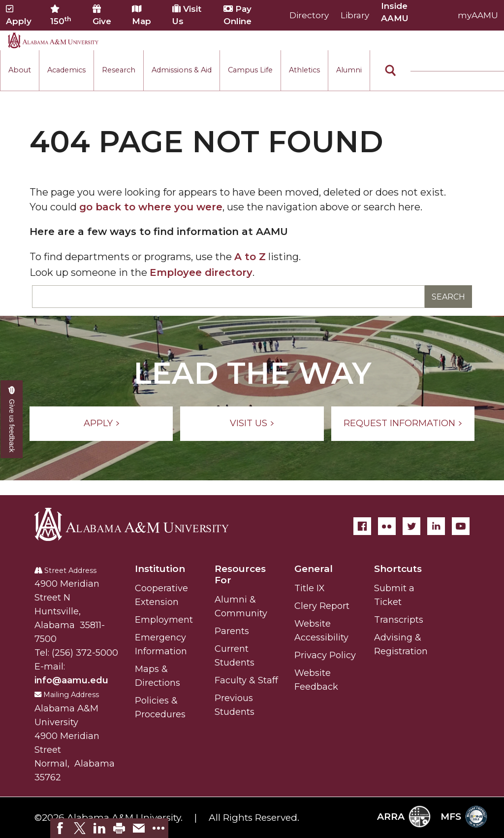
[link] (60, 828)
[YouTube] (461, 526)
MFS (464, 817)
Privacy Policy (325, 655)
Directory (309, 15)
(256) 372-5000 (85, 653)
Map (142, 15)
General (314, 569)
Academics (66, 70)
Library (355, 15)
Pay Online (237, 15)
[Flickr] (387, 526)
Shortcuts (398, 569)
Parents (232, 631)
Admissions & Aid (182, 70)
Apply (19, 15)
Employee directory (201, 272)
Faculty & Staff (246, 680)
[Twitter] (411, 526)
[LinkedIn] (436, 526)
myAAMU (478, 15)
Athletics (304, 70)
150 (61, 15)
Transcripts (399, 620)
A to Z (250, 257)
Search (448, 297)
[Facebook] (362, 526)
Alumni (349, 70)
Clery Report (322, 606)
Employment (164, 620)
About (20, 70)
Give (102, 15)
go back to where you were (151, 207)
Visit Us (187, 15)
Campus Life (250, 70)
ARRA (404, 817)
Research (119, 70)
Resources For (240, 574)
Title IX (310, 588)
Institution (160, 569)
